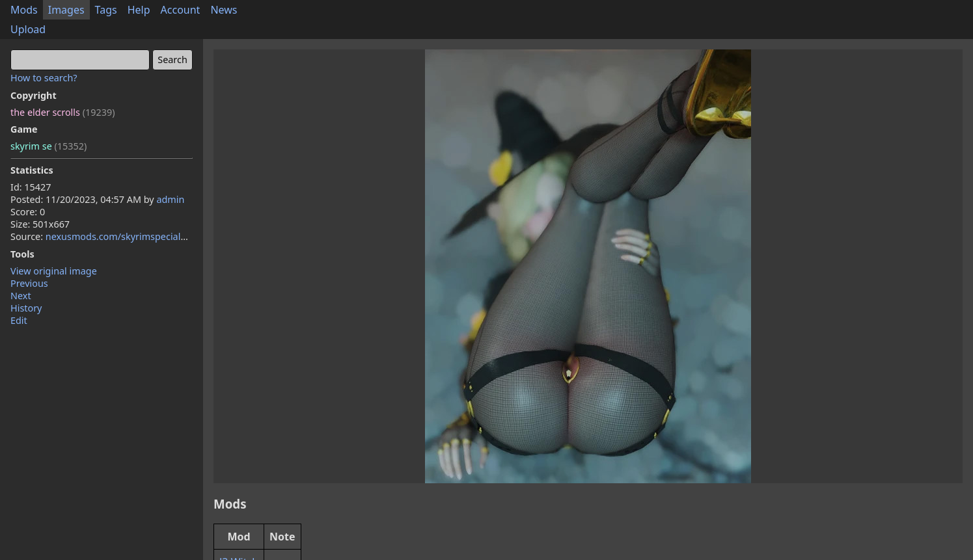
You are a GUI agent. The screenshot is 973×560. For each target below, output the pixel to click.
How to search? (44, 78)
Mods (24, 10)
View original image (54, 271)
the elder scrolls (62, 112)
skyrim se (48, 146)
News (224, 10)
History (26, 308)
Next (21, 296)
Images (66, 10)
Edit (19, 320)
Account (181, 10)
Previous (29, 283)
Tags (106, 10)
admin (170, 199)
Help (139, 10)
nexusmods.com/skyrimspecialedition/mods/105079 (160, 236)
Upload (28, 29)
